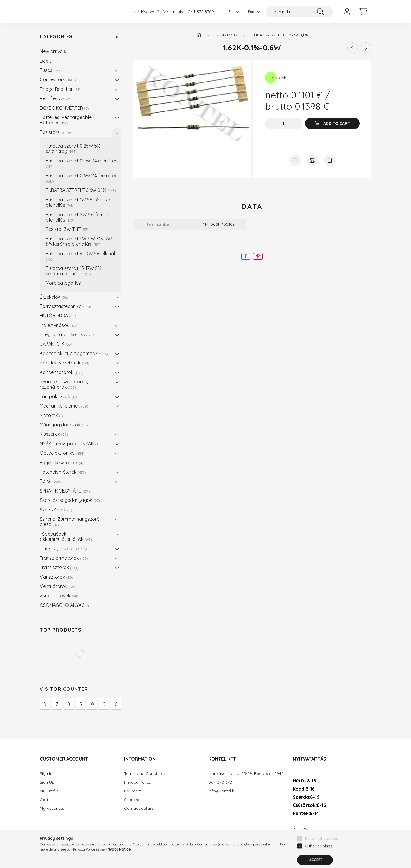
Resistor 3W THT (67, 229)
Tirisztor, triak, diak (63, 548)
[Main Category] (199, 35)
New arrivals (53, 51)
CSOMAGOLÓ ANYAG (65, 605)
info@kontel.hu (223, 791)
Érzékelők (54, 297)
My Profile (49, 791)
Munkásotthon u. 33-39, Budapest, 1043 (246, 774)
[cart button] (363, 12)
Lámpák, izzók (58, 396)
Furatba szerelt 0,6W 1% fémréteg (82, 178)
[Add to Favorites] (295, 160)
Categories (56, 37)
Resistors (56, 132)
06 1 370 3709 (201, 12)
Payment (133, 791)
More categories (63, 283)
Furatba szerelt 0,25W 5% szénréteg (73, 148)
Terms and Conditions (145, 774)
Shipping (132, 800)
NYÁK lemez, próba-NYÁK (71, 444)
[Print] (330, 160)
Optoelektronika (62, 453)
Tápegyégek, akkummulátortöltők (66, 536)
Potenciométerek (63, 472)
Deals (46, 61)
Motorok (51, 415)
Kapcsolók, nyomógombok (74, 353)
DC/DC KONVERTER (64, 108)
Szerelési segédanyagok (70, 500)
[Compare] (312, 160)
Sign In (46, 774)
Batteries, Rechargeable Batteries (66, 120)
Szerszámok (56, 510)
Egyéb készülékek (62, 463)
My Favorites (52, 808)
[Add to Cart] (332, 123)
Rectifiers (55, 98)
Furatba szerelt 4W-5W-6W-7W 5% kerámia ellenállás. (79, 241)
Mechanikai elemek (64, 406)
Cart (44, 800)
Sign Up (47, 782)
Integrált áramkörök (67, 334)
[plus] (296, 123)
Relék (51, 481)
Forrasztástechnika (66, 306)
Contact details (139, 808)
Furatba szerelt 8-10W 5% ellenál (80, 256)
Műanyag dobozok (64, 425)
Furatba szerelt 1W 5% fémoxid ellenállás (79, 202)
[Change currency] (253, 12)
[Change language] (233, 12)
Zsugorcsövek (59, 596)
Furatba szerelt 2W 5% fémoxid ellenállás (79, 217)
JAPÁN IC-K (56, 344)
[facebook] (246, 256)
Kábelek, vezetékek (65, 363)
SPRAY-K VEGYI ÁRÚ (65, 491)
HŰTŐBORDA (58, 316)
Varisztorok (57, 577)
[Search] (299, 12)
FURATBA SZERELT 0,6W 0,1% (81, 190)
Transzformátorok (64, 558)
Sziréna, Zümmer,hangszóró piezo (70, 522)
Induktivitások (59, 325)
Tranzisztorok (59, 567)
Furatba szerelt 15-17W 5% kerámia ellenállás (74, 271)
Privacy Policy (138, 782)
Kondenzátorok (62, 372)
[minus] (271, 123)
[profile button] (347, 12)
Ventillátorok (58, 586)
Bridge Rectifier (60, 89)
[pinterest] (258, 256)
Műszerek (54, 434)
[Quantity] (284, 123)
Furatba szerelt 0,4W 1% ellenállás (82, 163)
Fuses (51, 70)
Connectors (58, 79)
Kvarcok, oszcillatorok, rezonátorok (64, 384)
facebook (294, 830)
